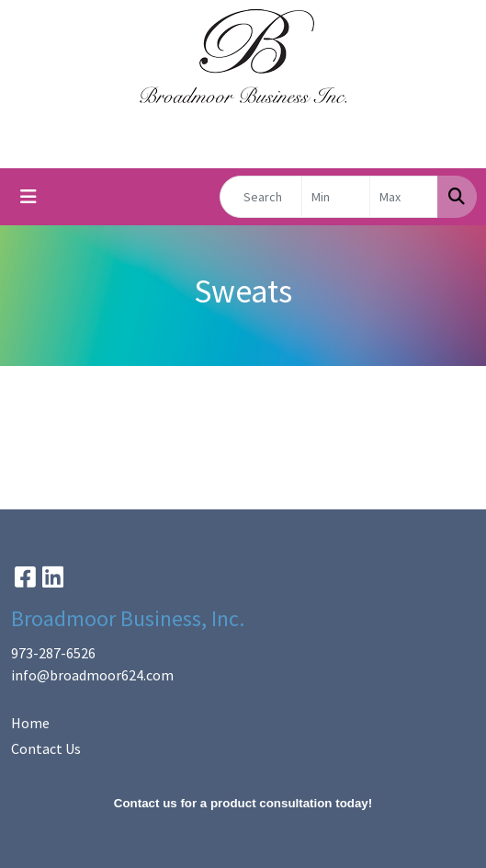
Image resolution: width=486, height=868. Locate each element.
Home (30, 723)
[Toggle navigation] (28, 197)
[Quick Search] (261, 197)
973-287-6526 (53, 653)
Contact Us (46, 748)
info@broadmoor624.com (92, 675)
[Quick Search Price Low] (336, 197)
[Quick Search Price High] (404, 197)
